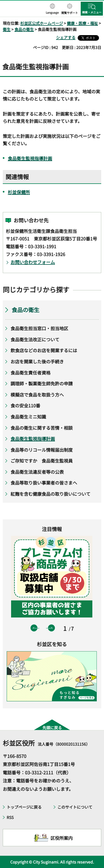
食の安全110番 (25, 405)
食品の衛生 (24, 29)
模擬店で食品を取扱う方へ (37, 395)
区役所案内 (62, 838)
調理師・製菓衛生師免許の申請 (42, 383)
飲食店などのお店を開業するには (44, 350)
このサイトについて (75, 807)
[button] (52, 9)
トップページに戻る (24, 807)
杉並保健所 (19, 192)
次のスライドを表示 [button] (51, 628)
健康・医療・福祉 (82, 23)
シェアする (66, 37)
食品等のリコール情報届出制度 (42, 450)
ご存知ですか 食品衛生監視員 (42, 461)
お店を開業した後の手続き (37, 361)
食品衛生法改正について (35, 339)
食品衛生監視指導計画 (30, 158)
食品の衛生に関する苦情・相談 (42, 428)
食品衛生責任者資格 (31, 373)
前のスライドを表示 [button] (34, 628)
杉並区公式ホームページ (42, 23)
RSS (10, 817)
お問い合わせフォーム (33, 262)
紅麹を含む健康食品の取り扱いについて (50, 494)
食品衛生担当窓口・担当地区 (39, 328)
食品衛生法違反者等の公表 (37, 472)
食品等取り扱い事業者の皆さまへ (44, 483)
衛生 (7, 29)
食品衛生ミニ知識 (28, 417)
